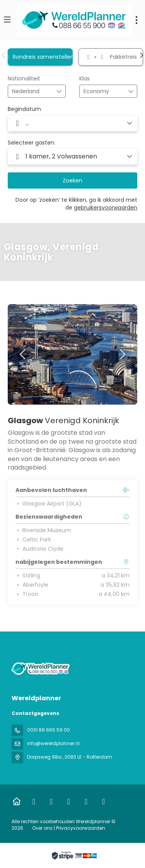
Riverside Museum (43, 530)
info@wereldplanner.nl (53, 743)
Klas (84, 79)
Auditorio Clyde (39, 549)
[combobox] (31, 91)
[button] (4, 55)
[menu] (136, 20)
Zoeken (72, 180)
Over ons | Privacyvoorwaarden (69, 828)
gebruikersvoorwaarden (106, 208)
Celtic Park (33, 540)
